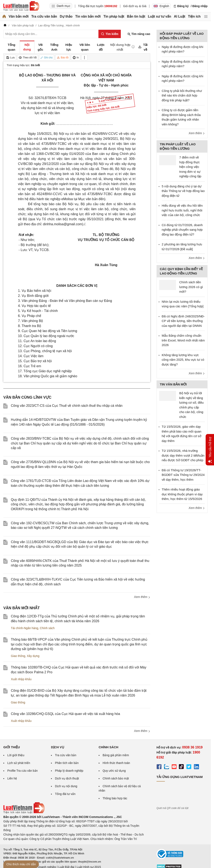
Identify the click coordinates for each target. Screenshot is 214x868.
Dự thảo (66, 16)
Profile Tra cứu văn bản (22, 771)
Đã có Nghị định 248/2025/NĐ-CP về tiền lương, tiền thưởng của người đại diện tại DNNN (183, 321)
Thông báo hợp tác (115, 798)
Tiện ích (194, 16)
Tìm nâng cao (139, 34)
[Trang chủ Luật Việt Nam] (21, 6)
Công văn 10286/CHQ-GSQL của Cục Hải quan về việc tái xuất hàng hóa (65, 714)
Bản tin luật (136, 16)
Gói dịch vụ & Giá (135, 6)
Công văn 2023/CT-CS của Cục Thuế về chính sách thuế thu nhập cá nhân (67, 406)
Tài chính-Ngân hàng (25, 628)
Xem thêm (142, 597)
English (161, 6)
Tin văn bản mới (88, 16)
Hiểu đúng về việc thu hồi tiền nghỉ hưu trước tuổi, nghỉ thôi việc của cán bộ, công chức (182, 210)
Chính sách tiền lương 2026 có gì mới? (191, 287)
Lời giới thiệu (16, 755)
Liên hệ (12, 778)
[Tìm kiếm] (110, 34)
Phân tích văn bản (67, 763)
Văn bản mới (18, 16)
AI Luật (180, 16)
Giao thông (18, 656)
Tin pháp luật (114, 16)
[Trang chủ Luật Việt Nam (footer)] (24, 813)
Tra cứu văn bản (44, 16)
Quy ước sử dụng (114, 771)
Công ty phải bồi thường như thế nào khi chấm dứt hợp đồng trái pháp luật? (182, 95)
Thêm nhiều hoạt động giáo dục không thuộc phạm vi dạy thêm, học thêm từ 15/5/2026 (182, 494)
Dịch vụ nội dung (66, 786)
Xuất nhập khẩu (21, 679)
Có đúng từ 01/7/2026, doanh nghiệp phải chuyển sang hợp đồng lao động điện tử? (182, 230)
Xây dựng (33, 656)
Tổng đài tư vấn (65, 794)
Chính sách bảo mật (116, 778)
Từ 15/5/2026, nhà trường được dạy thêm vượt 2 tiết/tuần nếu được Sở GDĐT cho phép (183, 455)
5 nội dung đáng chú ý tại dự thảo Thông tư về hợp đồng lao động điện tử (183, 191)
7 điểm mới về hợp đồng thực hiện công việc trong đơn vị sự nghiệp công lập (190, 167)
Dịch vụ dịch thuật (67, 778)
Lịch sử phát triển (19, 763)
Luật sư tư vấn (160, 16)
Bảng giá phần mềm (116, 755)
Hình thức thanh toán (116, 763)
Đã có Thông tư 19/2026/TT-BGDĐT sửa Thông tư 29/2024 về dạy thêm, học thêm (183, 475)
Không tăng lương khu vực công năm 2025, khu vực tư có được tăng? (183, 360)
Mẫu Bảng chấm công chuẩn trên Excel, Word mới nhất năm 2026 (183, 340)
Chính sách (47, 628)
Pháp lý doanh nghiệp (69, 771)
